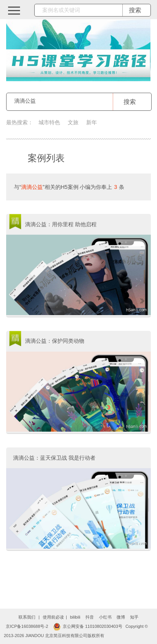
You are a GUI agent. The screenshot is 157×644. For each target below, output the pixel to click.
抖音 (90, 617)
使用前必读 (53, 617)
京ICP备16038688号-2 (27, 626)
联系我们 (27, 617)
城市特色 (49, 122)
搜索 (130, 102)
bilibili (75, 617)
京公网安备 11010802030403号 (88, 626)
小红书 (105, 617)
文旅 (73, 122)
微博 (121, 617)
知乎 (134, 617)
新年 (92, 122)
